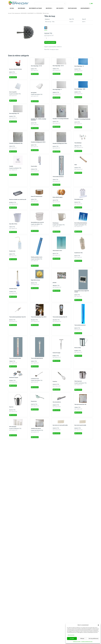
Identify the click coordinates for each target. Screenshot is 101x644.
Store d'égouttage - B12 (14, 114)
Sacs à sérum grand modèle (80, 426)
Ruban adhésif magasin (58, 198)
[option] (46, 28)
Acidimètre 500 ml (13, 289)
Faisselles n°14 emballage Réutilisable (82, 120)
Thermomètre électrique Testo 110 (60, 318)
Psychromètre (34, 167)
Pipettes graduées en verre (37, 258)
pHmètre (55, 283)
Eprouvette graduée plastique (81, 224)
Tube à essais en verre (57, 251)
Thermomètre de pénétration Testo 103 (17, 318)
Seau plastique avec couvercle (37, 223)
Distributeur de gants (14, 378)
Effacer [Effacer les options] (46, 30)
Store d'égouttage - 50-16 (36, 67)
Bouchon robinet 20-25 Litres (15, 70)
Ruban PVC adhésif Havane (37, 197)
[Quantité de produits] (46, 38)
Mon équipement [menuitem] (85, 8)
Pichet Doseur (56, 224)
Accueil (10, 13)
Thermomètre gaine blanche (37, 359)
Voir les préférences (93, 638)
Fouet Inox (55, 382)
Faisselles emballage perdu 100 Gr (60, 144)
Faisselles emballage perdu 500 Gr (38, 143)
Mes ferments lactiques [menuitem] (35, 8)
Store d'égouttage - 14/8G (80, 90)
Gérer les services (71, 635)
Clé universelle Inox (57, 403)
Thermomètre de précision (80, 326)
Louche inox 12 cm (35, 379)
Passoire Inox (34, 402)
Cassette (11, 167)
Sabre (76, 165)
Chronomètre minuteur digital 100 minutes (82, 292)
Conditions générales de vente (87, 642)
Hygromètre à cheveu (35, 281)
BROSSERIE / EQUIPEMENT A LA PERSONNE (32, 13)
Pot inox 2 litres (78, 348)
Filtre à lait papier (13, 427)
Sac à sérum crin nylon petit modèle (60, 426)
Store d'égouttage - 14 (79, 67)
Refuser (82, 638)
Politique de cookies (77, 642)
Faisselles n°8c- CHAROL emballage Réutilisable (38, 120)
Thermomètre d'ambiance (58, 177)
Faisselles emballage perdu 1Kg (16, 144)
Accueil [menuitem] (12, 8)
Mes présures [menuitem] (21, 8)
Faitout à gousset (78, 382)
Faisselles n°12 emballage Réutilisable (61, 119)
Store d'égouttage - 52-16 (58, 66)
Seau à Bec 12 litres (13, 225)
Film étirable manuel (79, 200)
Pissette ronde (12, 252)
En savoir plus (13, 78)
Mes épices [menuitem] (49, 8)
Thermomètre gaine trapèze (15, 359)
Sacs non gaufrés (13, 93)
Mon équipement (16, 13)
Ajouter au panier (50, 42)
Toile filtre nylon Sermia (36, 429)
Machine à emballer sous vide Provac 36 (18, 200)
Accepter (72, 638)
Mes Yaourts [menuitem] (60, 8)
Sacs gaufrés (34, 93)
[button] (98, 625)
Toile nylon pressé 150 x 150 (80, 405)
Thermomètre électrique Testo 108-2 (39, 318)
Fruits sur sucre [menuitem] (72, 8)
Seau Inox (11, 408)
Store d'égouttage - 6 (57, 90)
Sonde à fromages (56, 353)
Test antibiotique (78, 144)
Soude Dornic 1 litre (78, 253)
